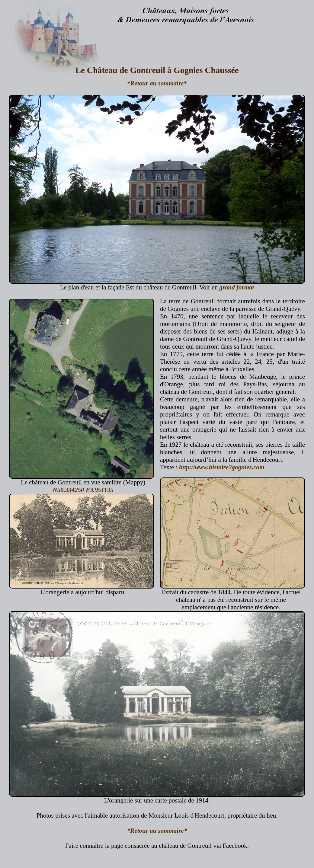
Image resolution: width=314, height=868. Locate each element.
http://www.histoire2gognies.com (222, 467)
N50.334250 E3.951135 (83, 490)
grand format (237, 287)
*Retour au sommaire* (157, 83)
